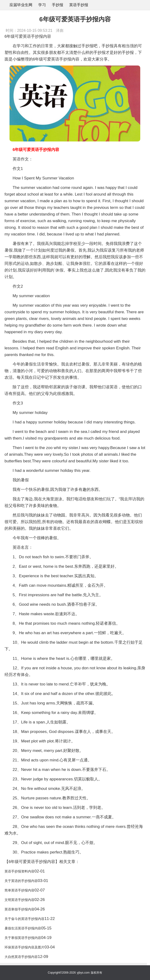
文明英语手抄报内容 (19, 900)
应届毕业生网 (21, 5)
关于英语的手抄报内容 (21, 881)
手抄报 (58, 5)
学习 (42, 5)
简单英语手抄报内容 (19, 890)
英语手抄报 (79, 5)
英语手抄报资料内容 (19, 871)
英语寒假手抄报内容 (19, 909)
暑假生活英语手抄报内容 (23, 928)
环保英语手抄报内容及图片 (24, 947)
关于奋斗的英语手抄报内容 (24, 919)
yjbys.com (83, 973)
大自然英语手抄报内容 (21, 957)
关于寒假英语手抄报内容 (23, 938)
